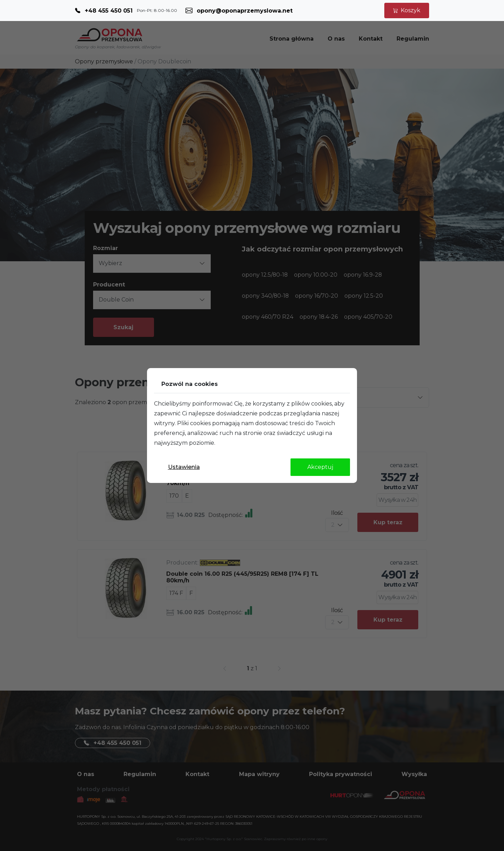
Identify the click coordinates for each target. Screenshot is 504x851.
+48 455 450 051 (109, 11)
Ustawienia (184, 467)
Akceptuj (320, 467)
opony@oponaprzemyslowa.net (245, 11)
